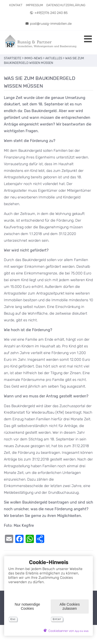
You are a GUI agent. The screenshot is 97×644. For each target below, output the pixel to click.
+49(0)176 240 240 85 (49, 13)
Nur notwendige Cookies (27, 605)
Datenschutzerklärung (66, 5)
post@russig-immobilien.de (48, 24)
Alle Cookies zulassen (70, 605)
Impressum (34, 5)
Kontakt (16, 5)
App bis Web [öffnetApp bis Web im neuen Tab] (82, 631)
